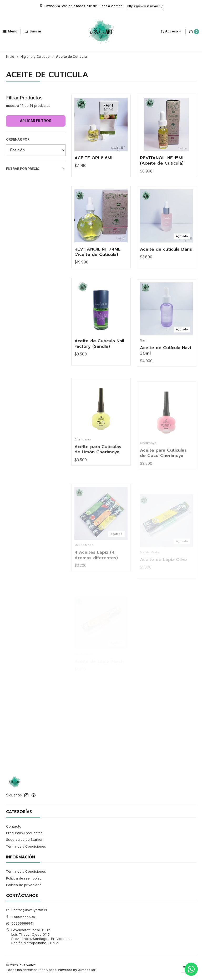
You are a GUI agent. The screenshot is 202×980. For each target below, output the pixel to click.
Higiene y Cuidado (35, 57)
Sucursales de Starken (25, 839)
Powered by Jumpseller (77, 970)
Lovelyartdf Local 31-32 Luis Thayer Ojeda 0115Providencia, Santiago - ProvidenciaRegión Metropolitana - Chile (38, 936)
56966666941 (20, 923)
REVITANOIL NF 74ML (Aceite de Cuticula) (97, 268)
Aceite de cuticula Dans (166, 272)
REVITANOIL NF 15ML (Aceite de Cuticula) (162, 161)
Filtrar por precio (36, 169)
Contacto (14, 826)
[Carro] (194, 32)
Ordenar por (18, 139)
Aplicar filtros (36, 121)
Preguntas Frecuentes (24, 833)
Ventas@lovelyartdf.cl (27, 910)
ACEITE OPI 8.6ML (94, 158)
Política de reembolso (24, 878)
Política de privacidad (24, 885)
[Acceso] (171, 32)
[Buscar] (33, 32)
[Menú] (10, 32)
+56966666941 (21, 917)
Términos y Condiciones (26, 846)
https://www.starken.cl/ (145, 6)
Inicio (10, 57)
